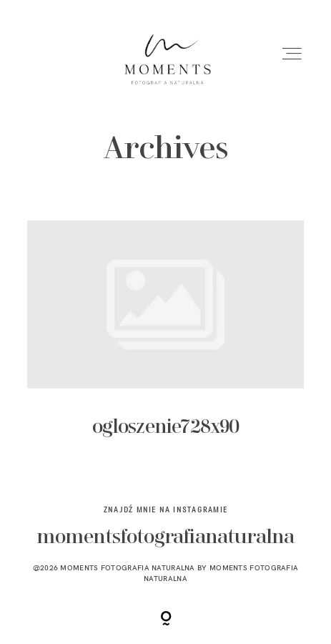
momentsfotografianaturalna (166, 538)
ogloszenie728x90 (165, 341)
